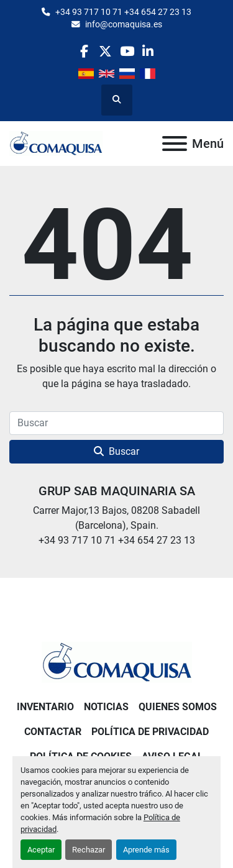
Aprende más (146, 850)
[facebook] (84, 51)
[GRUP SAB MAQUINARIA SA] (117, 661)
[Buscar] (116, 423)
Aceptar (41, 850)
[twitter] (105, 51)
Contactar (53, 732)
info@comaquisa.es (124, 24)
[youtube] (127, 51)
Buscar (116, 451)
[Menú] (175, 144)
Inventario (45, 707)
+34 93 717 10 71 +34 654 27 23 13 (123, 12)
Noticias (106, 707)
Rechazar (89, 850)
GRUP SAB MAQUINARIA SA (117, 491)
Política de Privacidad (150, 732)
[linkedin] (148, 51)
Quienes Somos (178, 707)
